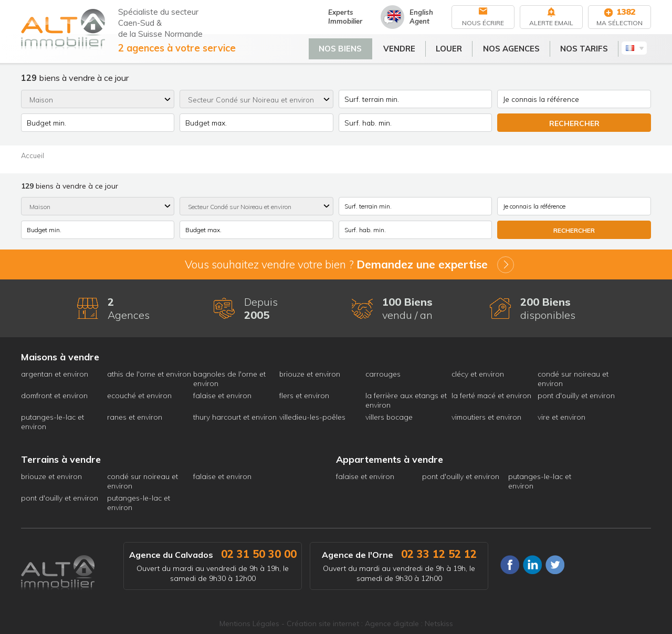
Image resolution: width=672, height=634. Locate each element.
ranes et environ (135, 417)
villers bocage (389, 417)
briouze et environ (310, 374)
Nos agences (516, 47)
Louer (453, 47)
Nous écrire (483, 23)
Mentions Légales (249, 623)
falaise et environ (222, 396)
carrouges (383, 374)
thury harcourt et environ (235, 417)
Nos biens (345, 47)
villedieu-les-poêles (312, 417)
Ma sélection (619, 23)
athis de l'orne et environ (149, 374)
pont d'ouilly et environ (576, 396)
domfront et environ (54, 396)
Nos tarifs (589, 47)
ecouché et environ (139, 396)
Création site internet (323, 623)
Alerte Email (551, 23)
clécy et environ (478, 374)
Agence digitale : (395, 623)
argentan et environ (55, 374)
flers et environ (304, 396)
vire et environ (561, 417)
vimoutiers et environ (486, 417)
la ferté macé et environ (491, 396)
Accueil (33, 155)
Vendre (403, 47)
